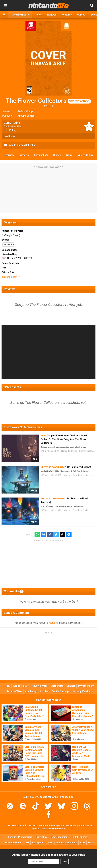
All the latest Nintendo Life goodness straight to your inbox (49, 855)
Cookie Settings (60, 691)
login (52, 623)
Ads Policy (31, 691)
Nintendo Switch (69, 451)
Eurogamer (38, 843)
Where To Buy (85, 155)
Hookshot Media (20, 826)
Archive (44, 691)
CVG (82, 843)
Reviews (24, 155)
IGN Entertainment (48, 826)
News (69, 155)
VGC (50, 843)
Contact (71, 686)
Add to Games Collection (20, 145)
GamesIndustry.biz (66, 843)
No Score (10, 136)
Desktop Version (81, 691)
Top (7, 686)
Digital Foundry (79, 837)
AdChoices (84, 826)
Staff (26, 686)
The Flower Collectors (48, 101)
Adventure (9, 244)
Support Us (57, 686)
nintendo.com (11, 277)
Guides (57, 155)
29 (34, 522)
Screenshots (41, 155)
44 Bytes (73, 826)
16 (34, 491)
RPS (91, 843)
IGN (27, 843)
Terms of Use (14, 691)
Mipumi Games (26, 116)
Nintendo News (13, 843)
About (16, 686)
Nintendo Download (73, 475)
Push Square (25, 837)
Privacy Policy (86, 686)
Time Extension (59, 837)
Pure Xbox (41, 837)
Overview (9, 155)
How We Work (40, 686)
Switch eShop (25, 111)
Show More (49, 787)
